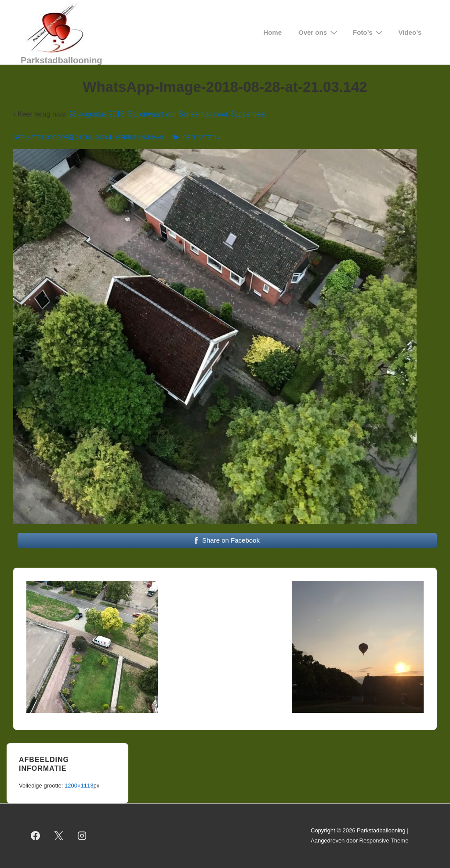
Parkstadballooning (62, 60)
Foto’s (369, 32)
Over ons (319, 32)
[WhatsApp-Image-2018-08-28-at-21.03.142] (91, 138)
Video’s (410, 32)
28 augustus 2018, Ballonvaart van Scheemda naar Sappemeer (167, 114)
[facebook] (36, 836)
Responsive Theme (384, 841)
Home (272, 32)
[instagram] (82, 836)
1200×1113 (79, 786)
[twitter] (59, 836)
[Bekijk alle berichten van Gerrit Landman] (137, 138)
